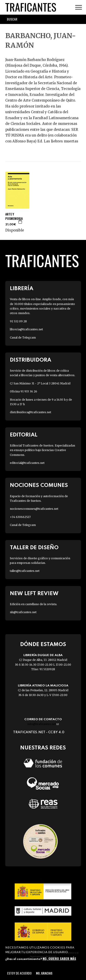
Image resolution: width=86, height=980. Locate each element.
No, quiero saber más (59, 958)
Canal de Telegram (23, 338)
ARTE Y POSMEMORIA (14, 216)
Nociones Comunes (39, 485)
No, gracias (44, 973)
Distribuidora (31, 360)
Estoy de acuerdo (19, 973)
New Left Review (34, 594)
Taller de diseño (34, 548)
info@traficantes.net (43, 724)
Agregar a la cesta (20, 222)
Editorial (24, 435)
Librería (22, 289)
